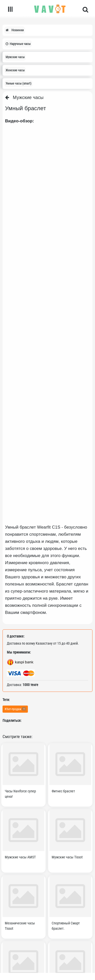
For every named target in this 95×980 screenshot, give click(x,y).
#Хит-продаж (15, 709)
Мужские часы (24, 97)
